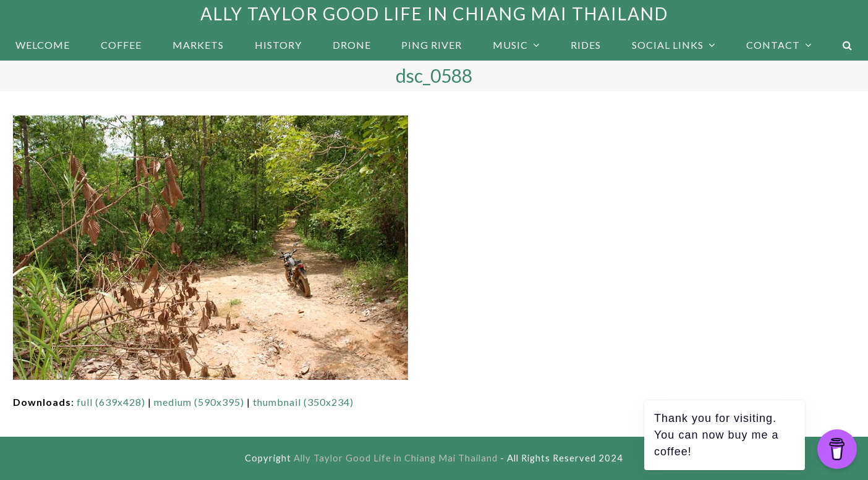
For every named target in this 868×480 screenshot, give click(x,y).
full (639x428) (111, 402)
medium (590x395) (199, 402)
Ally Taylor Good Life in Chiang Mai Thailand (434, 14)
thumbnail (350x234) (303, 402)
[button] (848, 45)
